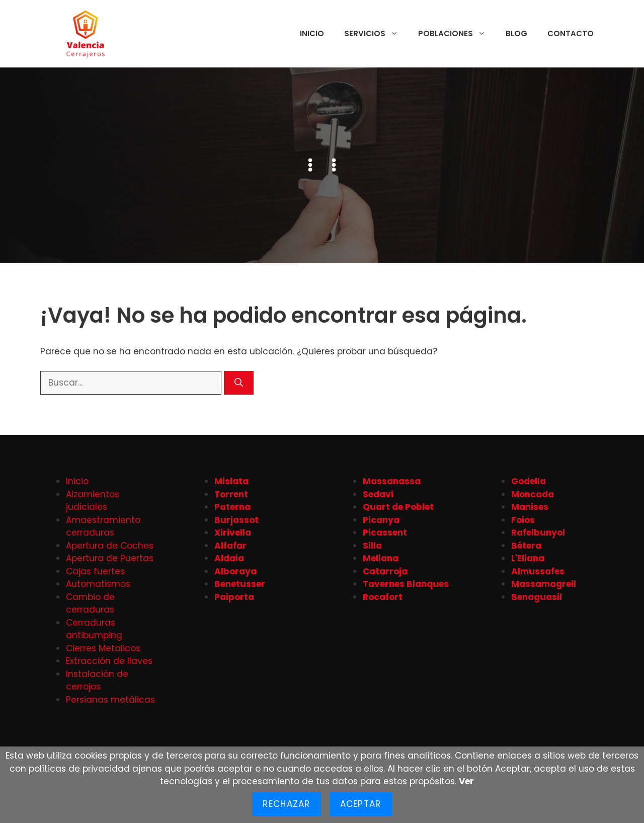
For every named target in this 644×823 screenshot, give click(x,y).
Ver (466, 781)
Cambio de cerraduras (90, 604)
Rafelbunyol (538, 533)
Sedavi (378, 494)
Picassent (385, 533)
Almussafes (538, 571)
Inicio (312, 33)
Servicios (376, 34)
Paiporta (234, 597)
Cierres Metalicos (103, 648)
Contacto (571, 33)
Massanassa (392, 481)
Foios (523, 520)
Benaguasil (537, 597)
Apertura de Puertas (110, 558)
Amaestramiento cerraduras (103, 527)
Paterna (232, 507)
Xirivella (233, 533)
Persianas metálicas (110, 700)
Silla (372, 546)
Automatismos (98, 584)
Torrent (231, 494)
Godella (529, 481)
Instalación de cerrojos (97, 681)
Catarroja (385, 571)
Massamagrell (544, 584)
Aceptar (361, 804)
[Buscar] (239, 383)
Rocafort (383, 597)
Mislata (231, 481)
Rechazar (286, 804)
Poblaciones (457, 34)
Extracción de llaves (109, 661)
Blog (516, 33)
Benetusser (240, 584)
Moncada (533, 494)
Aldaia (229, 558)
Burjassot (236, 520)
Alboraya (235, 571)
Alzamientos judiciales (93, 501)
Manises (530, 507)
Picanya (381, 520)
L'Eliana (528, 558)
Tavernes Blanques (406, 584)
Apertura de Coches (110, 546)
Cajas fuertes (95, 571)
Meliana (381, 558)
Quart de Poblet (398, 507)
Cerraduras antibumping (94, 629)
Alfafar (230, 546)
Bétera (526, 546)
